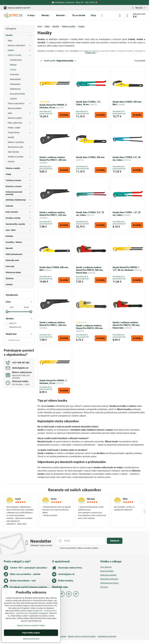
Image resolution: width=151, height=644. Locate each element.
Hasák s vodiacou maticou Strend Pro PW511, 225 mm (53, 214)
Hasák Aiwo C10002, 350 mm (90, 158)
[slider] (7, 312)
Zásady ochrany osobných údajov (82, 637)
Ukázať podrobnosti (31, 639)
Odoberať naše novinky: (42, 546)
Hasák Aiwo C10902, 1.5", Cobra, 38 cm (88, 104)
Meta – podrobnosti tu (19, 613)
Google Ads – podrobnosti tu (45, 611)
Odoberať (115, 541)
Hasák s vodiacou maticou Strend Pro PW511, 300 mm (53, 159)
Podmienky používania (107, 637)
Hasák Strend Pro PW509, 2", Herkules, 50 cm (53, 107)
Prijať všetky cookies (31, 633)
